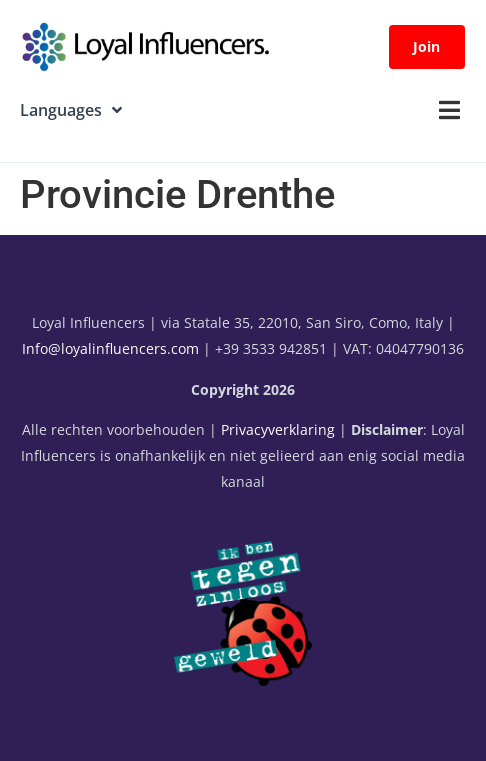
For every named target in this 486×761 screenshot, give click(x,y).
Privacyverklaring (278, 429)
